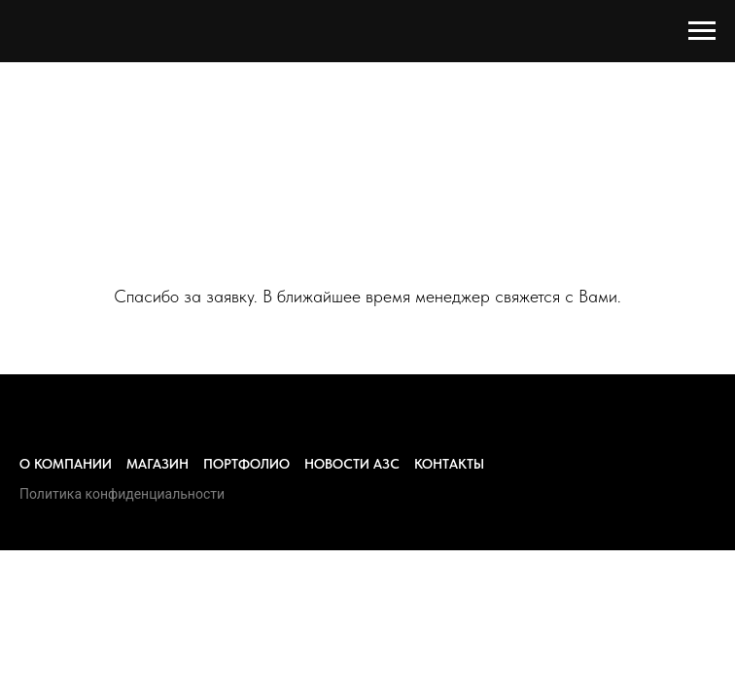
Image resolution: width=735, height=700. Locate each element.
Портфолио (246, 464)
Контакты (449, 464)
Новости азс (352, 464)
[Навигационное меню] (702, 31)
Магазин (157, 464)
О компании (66, 464)
